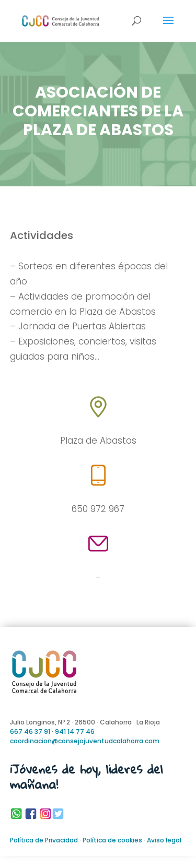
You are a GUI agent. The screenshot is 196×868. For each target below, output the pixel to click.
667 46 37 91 (30, 732)
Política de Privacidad (44, 840)
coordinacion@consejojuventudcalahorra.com (85, 741)
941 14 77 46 (75, 732)
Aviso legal (164, 840)
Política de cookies (112, 840)
